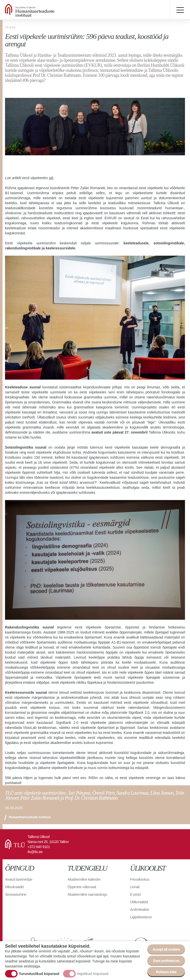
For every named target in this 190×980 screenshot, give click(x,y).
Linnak (135, 887)
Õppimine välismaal (82, 887)
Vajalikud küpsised (93, 974)
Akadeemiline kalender (84, 879)
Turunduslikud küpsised (39, 974)
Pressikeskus (139, 879)
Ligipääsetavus (141, 917)
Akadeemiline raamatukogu (87, 894)
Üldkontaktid (139, 902)
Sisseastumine (16, 894)
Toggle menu (180, 10)
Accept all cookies (166, 949)
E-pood (135, 894)
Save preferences (166, 961)
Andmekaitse (139, 909)
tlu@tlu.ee (35, 852)
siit (51, 178)
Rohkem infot (166, 972)
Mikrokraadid (14, 887)
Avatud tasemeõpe (19, 879)
